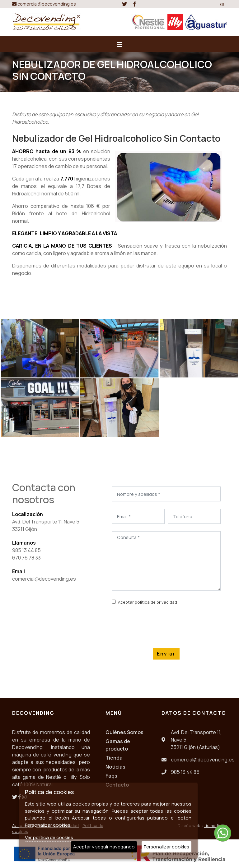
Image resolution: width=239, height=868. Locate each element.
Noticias (115, 767)
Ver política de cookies (49, 837)
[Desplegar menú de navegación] (119, 46)
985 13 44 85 (26, 550)
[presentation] (159, 625)
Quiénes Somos (124, 732)
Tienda (114, 758)
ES (222, 4)
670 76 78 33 (26, 558)
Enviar (166, 654)
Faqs (111, 776)
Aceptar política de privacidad (148, 602)
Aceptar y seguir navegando (104, 847)
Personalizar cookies (166, 847)
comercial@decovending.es (44, 4)
